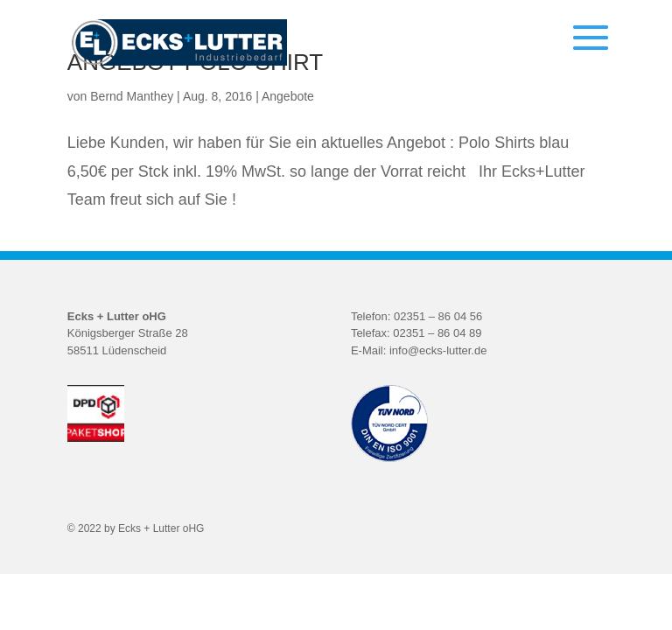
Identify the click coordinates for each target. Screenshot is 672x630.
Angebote (288, 96)
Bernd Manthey (132, 96)
